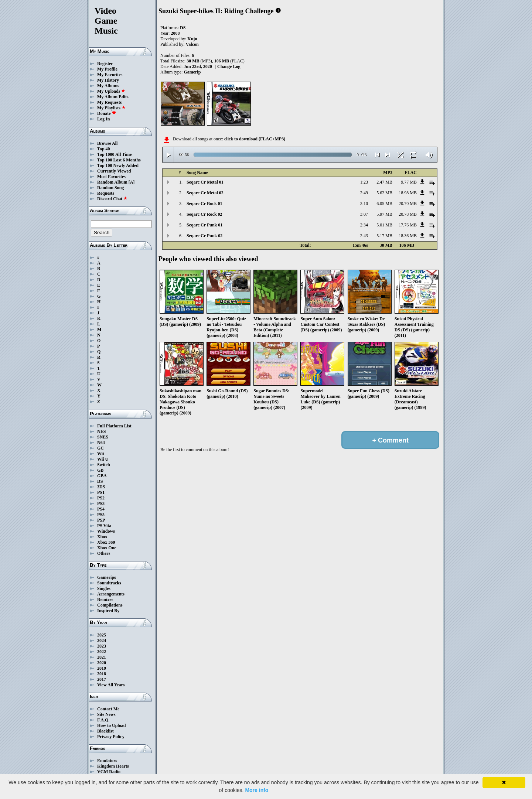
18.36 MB (408, 236)
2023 (102, 646)
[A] (132, 182)
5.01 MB (384, 225)
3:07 (364, 214)
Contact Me (108, 709)
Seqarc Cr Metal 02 (205, 193)
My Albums (108, 86)
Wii (100, 454)
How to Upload (111, 725)
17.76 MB (408, 225)
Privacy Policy (111, 737)
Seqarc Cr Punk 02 (204, 236)
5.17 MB (384, 236)
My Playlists (111, 108)
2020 (102, 663)
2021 (102, 657)
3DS (101, 487)
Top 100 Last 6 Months (119, 160)
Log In (103, 119)
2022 (102, 652)
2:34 (364, 225)
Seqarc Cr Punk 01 (204, 225)
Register (105, 64)
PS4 (101, 509)
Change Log (229, 66)
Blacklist (105, 731)
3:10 (364, 204)
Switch (104, 465)
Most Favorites (111, 177)
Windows (106, 531)
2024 (102, 641)
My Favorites (110, 75)
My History (108, 80)
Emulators (107, 761)
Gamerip (192, 72)
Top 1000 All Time (114, 154)
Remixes (105, 600)
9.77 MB (409, 182)
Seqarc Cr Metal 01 (205, 182)
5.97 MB (384, 214)
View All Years (111, 685)
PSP (101, 520)
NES (101, 431)
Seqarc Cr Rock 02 (204, 214)
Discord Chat (112, 199)
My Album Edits (113, 97)
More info (257, 790)
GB (100, 470)
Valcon (192, 44)
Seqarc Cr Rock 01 (204, 204)
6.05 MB (384, 204)
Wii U (103, 459)
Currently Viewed (114, 171)
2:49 (364, 193)
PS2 (101, 498)
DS (100, 481)
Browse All (107, 143)
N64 (101, 443)
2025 (102, 635)
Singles (104, 588)
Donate (107, 113)
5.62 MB (384, 193)
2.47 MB (384, 182)
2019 (102, 668)
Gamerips (107, 577)
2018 (102, 674)
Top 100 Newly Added (118, 165)
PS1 (101, 492)
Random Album (112, 182)
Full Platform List (114, 426)
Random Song (110, 188)
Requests (106, 193)
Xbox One (107, 548)
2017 (102, 679)
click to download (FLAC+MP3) (255, 139)
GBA (102, 476)
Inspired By (108, 611)
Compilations (110, 605)
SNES (103, 437)
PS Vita (104, 526)
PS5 (101, 515)
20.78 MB (408, 214)
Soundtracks (109, 583)
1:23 (364, 182)
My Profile (107, 69)
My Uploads (111, 91)
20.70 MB (408, 204)
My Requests (109, 102)
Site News (106, 714)
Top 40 (104, 149)
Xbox (102, 537)
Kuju (192, 39)
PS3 (101, 503)
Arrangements (111, 594)
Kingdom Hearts (113, 766)
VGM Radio (109, 772)
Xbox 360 (106, 542)
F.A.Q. (103, 720)
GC (100, 448)
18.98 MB (408, 193)
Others (104, 553)
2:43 (364, 236)
